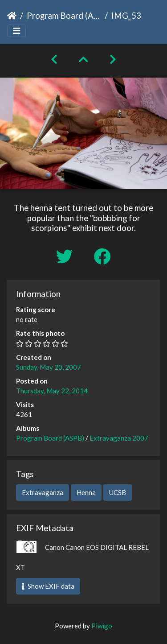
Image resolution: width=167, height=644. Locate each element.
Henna (86, 492)
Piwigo (102, 626)
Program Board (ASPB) (64, 15)
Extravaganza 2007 (119, 438)
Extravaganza (43, 492)
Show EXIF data (48, 586)
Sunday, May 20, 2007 (49, 367)
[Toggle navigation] (16, 31)
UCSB (118, 492)
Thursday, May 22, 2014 (52, 391)
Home (12, 16)
